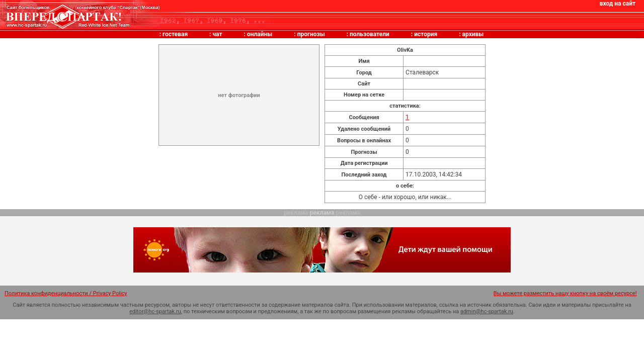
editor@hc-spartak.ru (155, 311)
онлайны (260, 34)
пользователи (370, 34)
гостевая (175, 34)
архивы (473, 34)
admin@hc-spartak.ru (487, 311)
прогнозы (311, 34)
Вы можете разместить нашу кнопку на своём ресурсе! (565, 293)
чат (217, 34)
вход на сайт (618, 4)
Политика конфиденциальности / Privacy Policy (66, 293)
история (426, 34)
